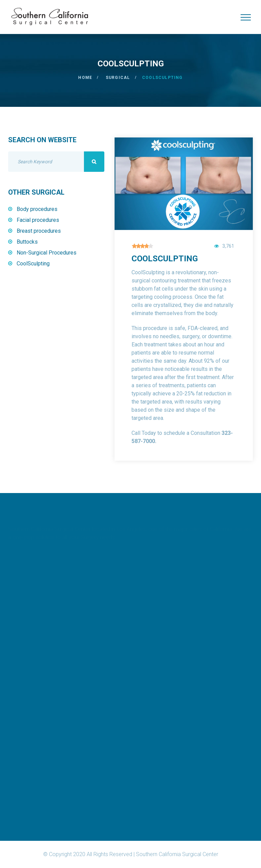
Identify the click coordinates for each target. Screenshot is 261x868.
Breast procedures (39, 231)
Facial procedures (38, 220)
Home (85, 78)
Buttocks (27, 242)
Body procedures (37, 209)
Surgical (118, 78)
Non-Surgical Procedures (47, 253)
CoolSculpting (33, 264)
